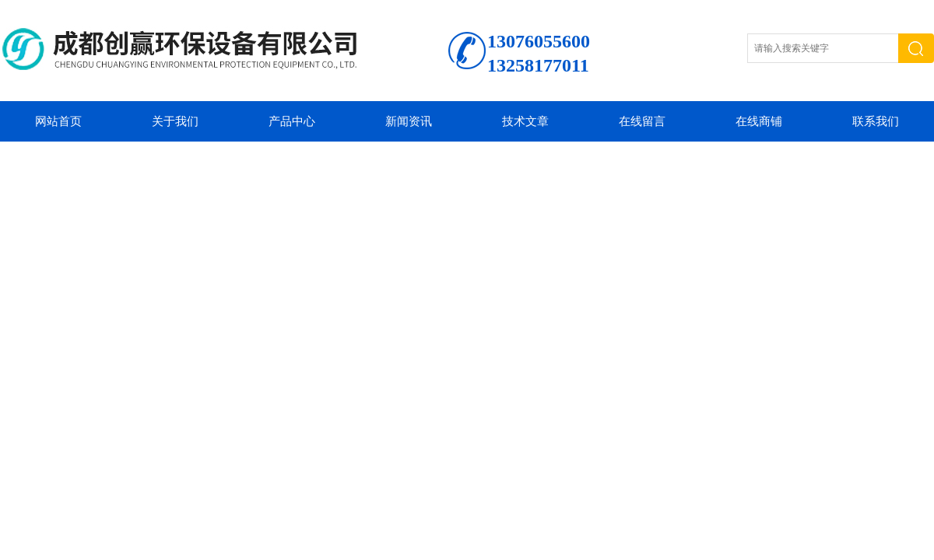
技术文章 (525, 121)
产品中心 (292, 121)
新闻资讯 (409, 121)
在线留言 (642, 121)
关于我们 (175, 121)
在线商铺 (759, 121)
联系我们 (876, 121)
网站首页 (58, 121)
